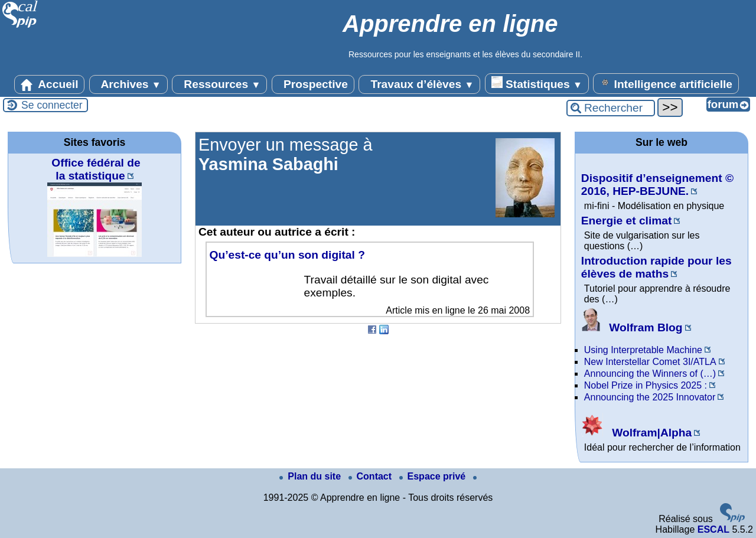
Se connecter (52, 105)
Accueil (50, 84)
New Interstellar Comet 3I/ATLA (650, 362)
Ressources (219, 84)
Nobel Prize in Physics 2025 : (646, 385)
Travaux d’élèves (419, 84)
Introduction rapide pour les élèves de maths (656, 267)
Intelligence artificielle (666, 83)
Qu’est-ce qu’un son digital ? (287, 255)
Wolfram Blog (632, 327)
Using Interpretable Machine (643, 350)
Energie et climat (627, 221)
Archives (128, 84)
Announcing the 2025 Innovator (650, 397)
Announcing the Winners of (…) (650, 374)
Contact (372, 476)
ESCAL (713, 529)
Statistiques (537, 83)
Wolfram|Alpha (636, 433)
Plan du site (311, 476)
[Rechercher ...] (611, 108)
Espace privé (434, 476)
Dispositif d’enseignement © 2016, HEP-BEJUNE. (657, 185)
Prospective (313, 84)
